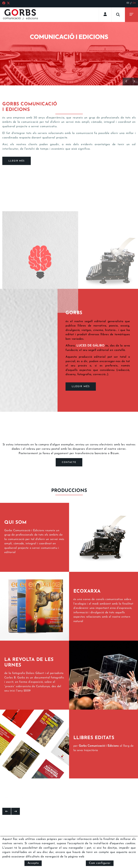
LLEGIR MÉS (81, 387)
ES (128, 3)
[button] (126, 82)
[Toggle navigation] (131, 15)
